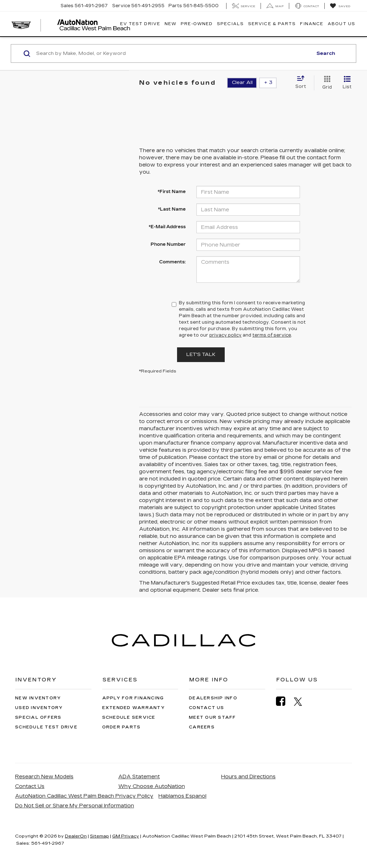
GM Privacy (126, 836)
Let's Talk (201, 355)
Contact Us (207, 708)
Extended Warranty (134, 708)
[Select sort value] (303, 83)
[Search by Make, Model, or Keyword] (173, 53)
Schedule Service (129, 717)
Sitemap (99, 836)
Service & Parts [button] (272, 24)
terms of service (272, 335)
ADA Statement (139, 777)
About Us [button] (341, 24)
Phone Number (168, 244)
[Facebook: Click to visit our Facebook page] (284, 701)
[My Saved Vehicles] (340, 6)
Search (326, 53)
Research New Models (44, 777)
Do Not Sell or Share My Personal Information (75, 806)
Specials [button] (230, 24)
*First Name (172, 192)
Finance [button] (312, 24)
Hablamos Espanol (182, 796)
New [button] (170, 24)
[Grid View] (326, 83)
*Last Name (172, 209)
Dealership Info (213, 698)
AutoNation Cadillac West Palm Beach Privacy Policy (84, 796)
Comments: (172, 262)
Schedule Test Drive (46, 727)
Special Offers (38, 717)
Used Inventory (39, 708)
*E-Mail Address (167, 227)
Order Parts (121, 727)
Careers (202, 727)
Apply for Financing (133, 698)
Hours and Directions (248, 777)
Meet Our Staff (213, 717)
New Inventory (38, 698)
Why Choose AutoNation (152, 786)
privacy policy (225, 335)
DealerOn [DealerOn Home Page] (76, 836)
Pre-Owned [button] (197, 24)
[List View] (347, 83)
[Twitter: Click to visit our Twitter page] (302, 702)
